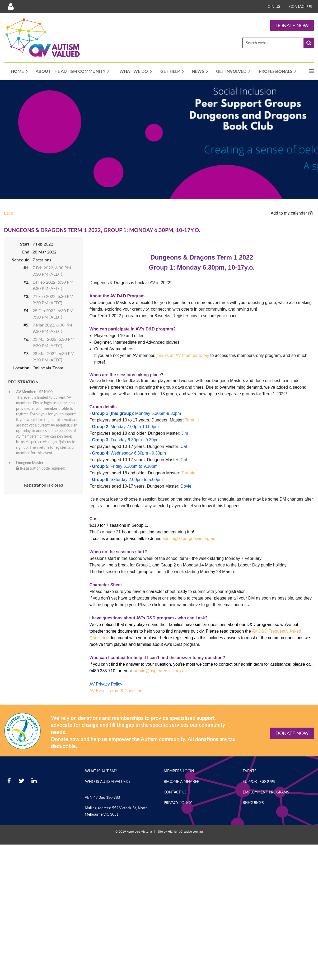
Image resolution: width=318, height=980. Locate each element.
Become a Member (182, 781)
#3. (26, 296)
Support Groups (259, 781)
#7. (26, 353)
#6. (26, 339)
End (26, 252)
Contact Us (301, 6)
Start (25, 244)
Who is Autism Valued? (108, 781)
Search (309, 43)
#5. (26, 325)
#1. (26, 268)
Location (21, 368)
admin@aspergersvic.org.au (189, 539)
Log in (11, 7)
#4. (26, 310)
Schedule (21, 260)
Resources (253, 803)
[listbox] (292, 213)
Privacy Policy (178, 803)
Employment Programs (266, 792)
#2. (26, 282)
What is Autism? (101, 771)
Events (250, 771)
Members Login (179, 771)
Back (8, 213)
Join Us (273, 6)
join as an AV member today (183, 355)
